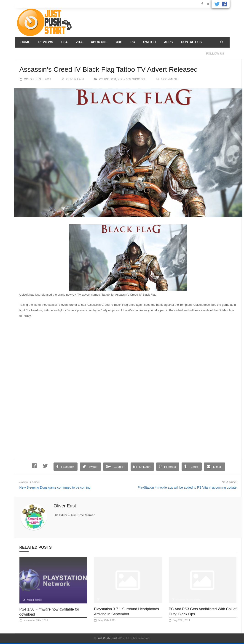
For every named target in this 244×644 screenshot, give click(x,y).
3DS (119, 42)
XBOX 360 (124, 79)
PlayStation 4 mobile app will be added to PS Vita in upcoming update (187, 487)
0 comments (170, 79)
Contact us (191, 42)
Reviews (46, 42)
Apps (168, 42)
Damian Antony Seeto (188, 600)
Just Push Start (107, 638)
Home (25, 42)
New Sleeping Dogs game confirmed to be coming (55, 487)
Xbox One (99, 42)
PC (133, 42)
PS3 (107, 79)
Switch (149, 42)
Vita (79, 42)
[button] (222, 42)
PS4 (64, 42)
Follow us (215, 54)
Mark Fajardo (34, 600)
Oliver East (75, 79)
